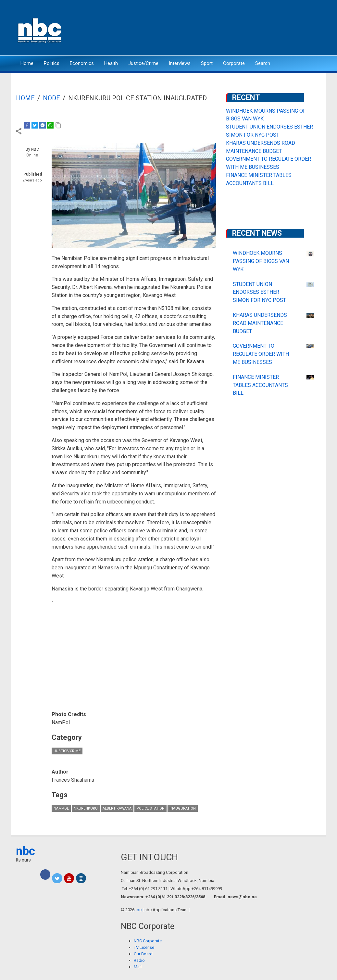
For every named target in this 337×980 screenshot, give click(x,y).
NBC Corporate (148, 941)
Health (111, 63)
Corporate (234, 63)
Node (51, 98)
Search (263, 63)
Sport (207, 63)
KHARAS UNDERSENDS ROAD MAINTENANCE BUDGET (260, 323)
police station (150, 808)
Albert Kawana (117, 808)
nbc (25, 851)
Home (27, 63)
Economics (82, 63)
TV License (144, 947)
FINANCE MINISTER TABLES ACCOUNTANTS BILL (260, 385)
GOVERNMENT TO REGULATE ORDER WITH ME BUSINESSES (261, 354)
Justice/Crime (143, 63)
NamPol (61, 808)
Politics (52, 63)
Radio (139, 960)
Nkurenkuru (86, 808)
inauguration (183, 808)
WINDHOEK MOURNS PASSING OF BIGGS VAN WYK (261, 261)
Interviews (180, 63)
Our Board (143, 954)
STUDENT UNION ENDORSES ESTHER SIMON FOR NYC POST (259, 292)
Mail (138, 967)
